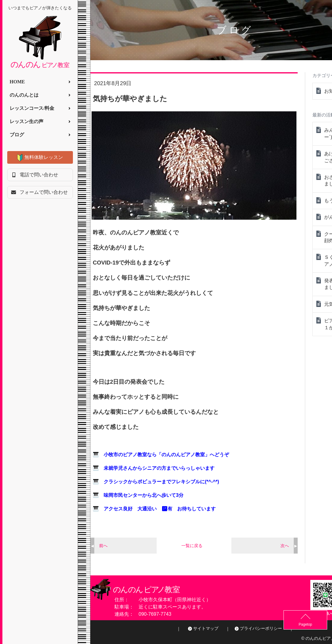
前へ (103, 546)
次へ (285, 546)
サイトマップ (206, 628)
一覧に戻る (192, 546)
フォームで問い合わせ (44, 192)
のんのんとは (24, 95)
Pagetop (317, 624)
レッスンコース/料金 (32, 108)
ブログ (17, 135)
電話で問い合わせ (39, 175)
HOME (17, 82)
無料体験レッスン (44, 157)
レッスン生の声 (27, 121)
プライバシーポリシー (261, 628)
